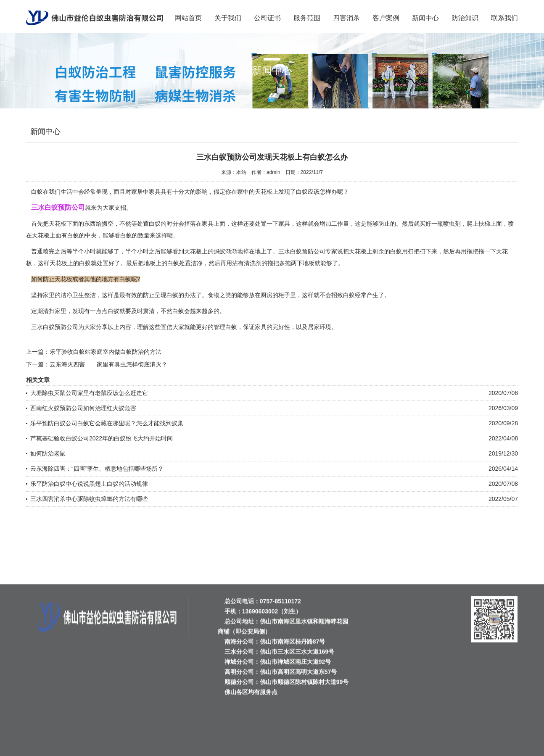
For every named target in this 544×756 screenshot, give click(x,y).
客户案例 (386, 18)
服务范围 (307, 18)
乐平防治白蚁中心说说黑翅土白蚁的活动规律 (89, 484)
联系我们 (504, 18)
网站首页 (188, 18)
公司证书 (267, 18)
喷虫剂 (452, 224)
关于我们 (228, 18)
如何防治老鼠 (48, 453)
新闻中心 (425, 18)
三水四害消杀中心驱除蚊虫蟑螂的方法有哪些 (89, 499)
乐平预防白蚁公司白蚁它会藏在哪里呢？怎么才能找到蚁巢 (107, 423)
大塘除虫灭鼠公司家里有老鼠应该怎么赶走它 (89, 393)
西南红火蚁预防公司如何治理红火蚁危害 (83, 408)
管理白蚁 (225, 327)
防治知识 (465, 18)
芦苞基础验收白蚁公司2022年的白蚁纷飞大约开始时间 (102, 438)
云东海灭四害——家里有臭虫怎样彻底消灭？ (108, 364)
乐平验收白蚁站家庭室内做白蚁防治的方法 (106, 352)
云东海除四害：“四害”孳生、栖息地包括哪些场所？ (97, 469)
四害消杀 (346, 18)
